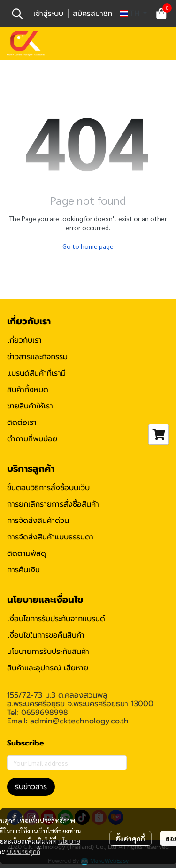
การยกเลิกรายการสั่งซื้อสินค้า (53, 504)
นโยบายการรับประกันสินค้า (48, 652)
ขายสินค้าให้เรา (30, 406)
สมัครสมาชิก (92, 14)
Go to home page (88, 246)
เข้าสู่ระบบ (48, 14)
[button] (17, 14)
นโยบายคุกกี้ (23, 851)
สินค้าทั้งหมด (28, 390)
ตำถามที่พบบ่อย (32, 439)
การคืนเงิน (23, 570)
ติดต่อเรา (22, 422)
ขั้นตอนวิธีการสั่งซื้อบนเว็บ (48, 488)
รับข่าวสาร (31, 787)
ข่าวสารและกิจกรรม (37, 357)
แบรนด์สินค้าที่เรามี (36, 373)
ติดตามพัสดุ (27, 553)
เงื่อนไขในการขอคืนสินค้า (46, 635)
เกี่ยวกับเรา (24, 340)
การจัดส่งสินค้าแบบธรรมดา (50, 537)
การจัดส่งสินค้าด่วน (38, 521)
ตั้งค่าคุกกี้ (130, 838)
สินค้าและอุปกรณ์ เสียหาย (48, 668)
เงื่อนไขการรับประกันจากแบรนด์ (56, 619)
